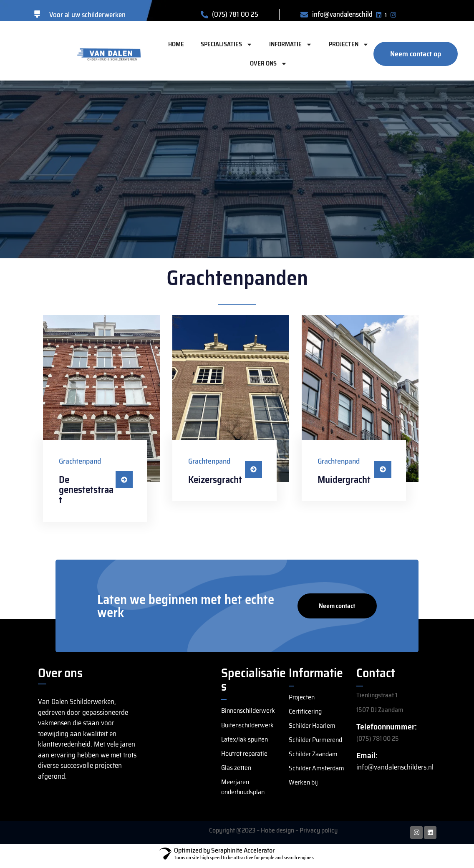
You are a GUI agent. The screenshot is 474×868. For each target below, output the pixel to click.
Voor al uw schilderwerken (87, 15)
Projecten (349, 44)
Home (176, 44)
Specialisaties (227, 44)
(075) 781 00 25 (378, 738)
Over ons (269, 64)
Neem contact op (337, 609)
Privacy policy (319, 834)
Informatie (291, 44)
